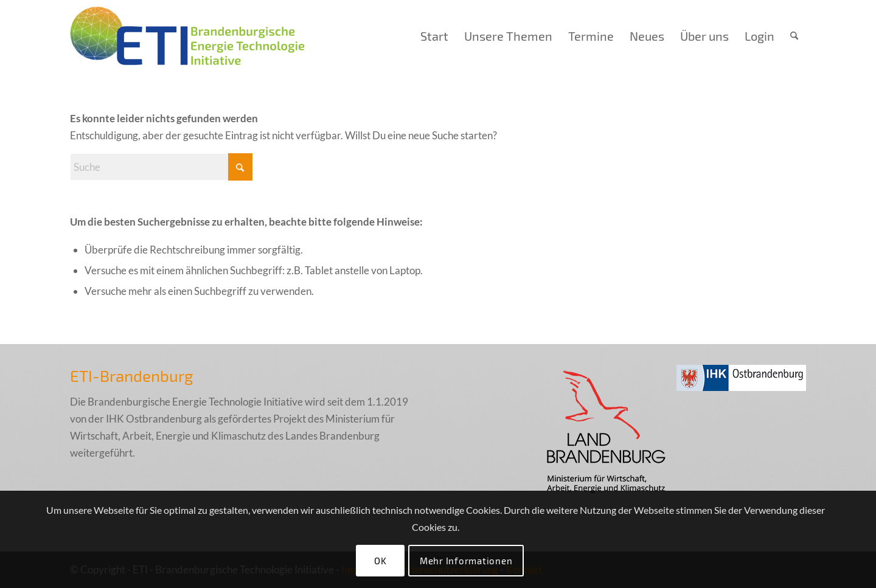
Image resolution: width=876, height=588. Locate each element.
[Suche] (794, 36)
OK (381, 561)
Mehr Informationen (466, 561)
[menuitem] (434, 36)
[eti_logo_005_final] (187, 36)
